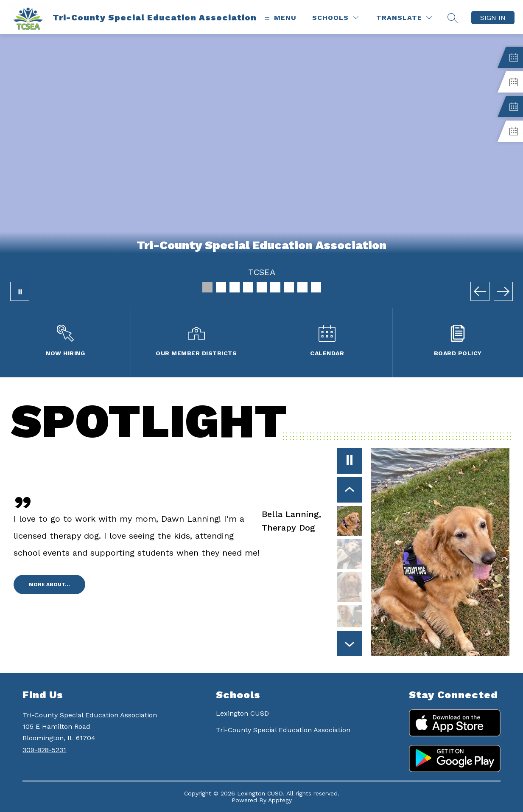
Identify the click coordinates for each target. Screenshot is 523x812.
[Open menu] (279, 18)
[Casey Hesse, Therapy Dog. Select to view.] (350, 554)
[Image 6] (275, 287)
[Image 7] (289, 287)
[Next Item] (350, 643)
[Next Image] (503, 291)
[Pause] (350, 461)
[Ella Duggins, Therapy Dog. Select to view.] (350, 587)
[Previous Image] (480, 291)
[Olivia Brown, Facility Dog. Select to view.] (350, 620)
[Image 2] (221, 287)
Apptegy (280, 800)
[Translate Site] (404, 18)
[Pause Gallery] (20, 291)
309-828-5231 (44, 750)
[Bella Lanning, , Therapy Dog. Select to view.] (312, 521)
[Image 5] (262, 287)
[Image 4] (248, 287)
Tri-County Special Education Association (283, 730)
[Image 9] (316, 287)
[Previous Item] (350, 490)
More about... (49, 584)
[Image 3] (235, 287)
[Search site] (453, 18)
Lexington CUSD (242, 713)
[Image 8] (302, 287)
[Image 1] (207, 287)
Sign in (493, 18)
